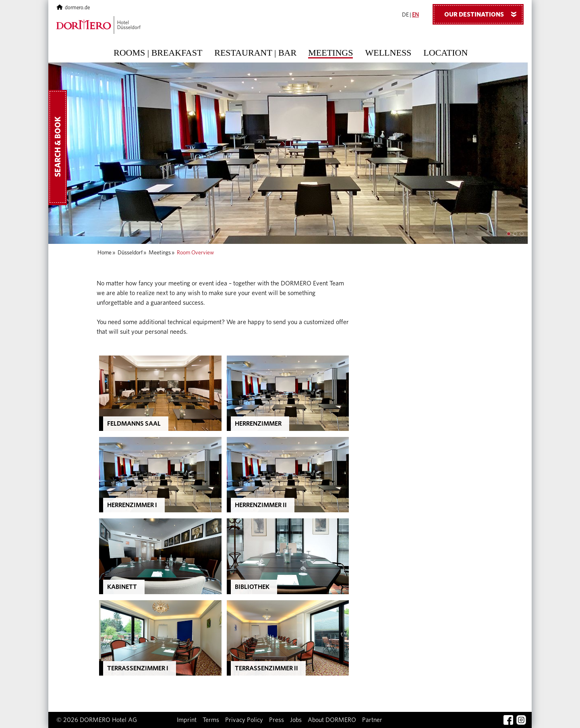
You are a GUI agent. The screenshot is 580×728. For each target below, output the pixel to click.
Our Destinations (483, 14)
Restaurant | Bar (255, 53)
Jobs (296, 720)
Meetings (330, 53)
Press (277, 720)
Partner (372, 720)
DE (405, 15)
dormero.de (73, 8)
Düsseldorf (130, 253)
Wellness (388, 53)
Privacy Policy (244, 720)
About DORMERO (332, 720)
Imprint (187, 720)
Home (105, 253)
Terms (211, 720)
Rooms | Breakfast (158, 53)
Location (445, 53)
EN (415, 15)
